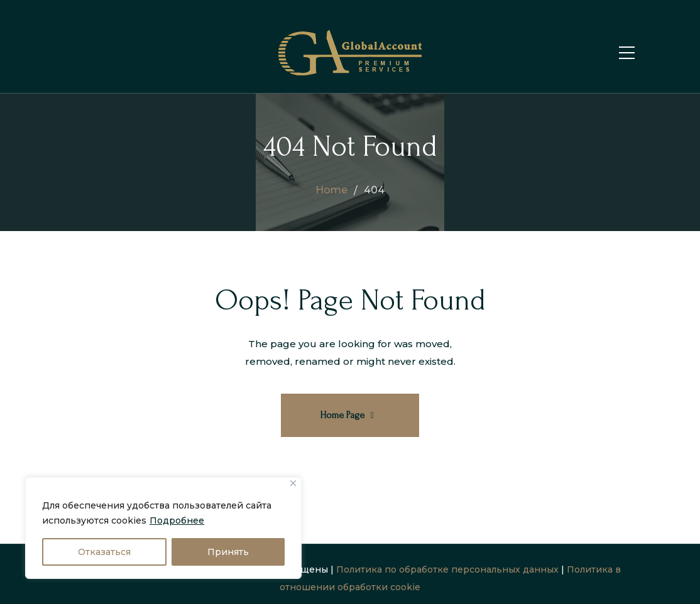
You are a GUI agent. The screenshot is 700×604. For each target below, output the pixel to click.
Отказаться (104, 552)
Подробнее (177, 520)
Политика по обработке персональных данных (447, 569)
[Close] (293, 483)
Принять (228, 552)
